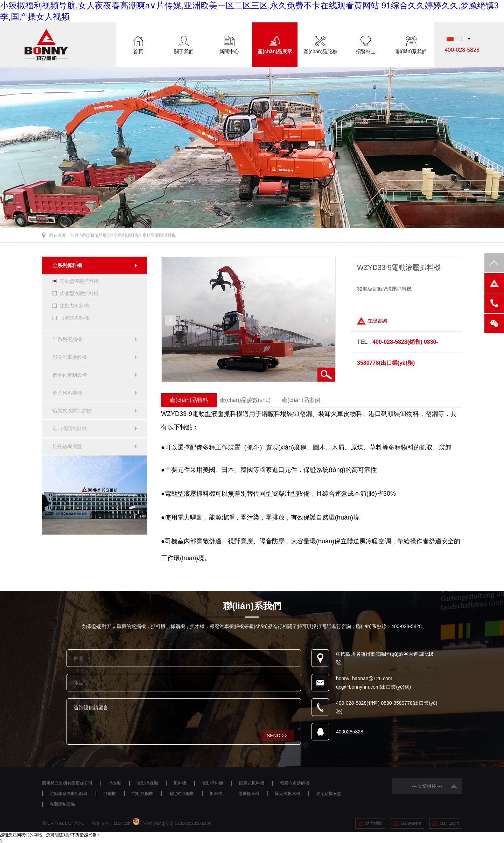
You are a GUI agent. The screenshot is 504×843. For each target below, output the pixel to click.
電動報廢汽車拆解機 (69, 794)
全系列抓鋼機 (67, 393)
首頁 (138, 51)
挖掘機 (114, 783)
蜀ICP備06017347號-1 (63, 823)
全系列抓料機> (127, 235)
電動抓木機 (249, 794)
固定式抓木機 (288, 794)
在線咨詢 (377, 321)
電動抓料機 (212, 783)
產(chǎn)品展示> (97, 235)
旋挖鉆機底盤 (67, 446)
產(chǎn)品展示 (275, 51)
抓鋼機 (110, 794)
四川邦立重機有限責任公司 (67, 783)
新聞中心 (229, 51)
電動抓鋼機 (142, 794)
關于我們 (184, 51)
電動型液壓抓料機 (159, 235)
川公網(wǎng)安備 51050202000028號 (176, 823)
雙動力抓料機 (74, 306)
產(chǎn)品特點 (189, 400)
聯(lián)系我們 (411, 51)
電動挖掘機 (147, 783)
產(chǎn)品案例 (301, 400)
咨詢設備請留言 (184, 715)
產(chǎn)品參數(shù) (245, 400)
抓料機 (180, 783)
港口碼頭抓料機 (70, 429)
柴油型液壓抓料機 (79, 293)
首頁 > (76, 235)
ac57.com (122, 823)
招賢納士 (366, 51)
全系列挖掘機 (67, 339)
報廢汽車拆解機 (70, 357)
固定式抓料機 (74, 318)
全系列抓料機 (67, 265)
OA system (411, 823)
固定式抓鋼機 (181, 794)
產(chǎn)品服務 (320, 51)
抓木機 (216, 794)
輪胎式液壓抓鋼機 (72, 411)
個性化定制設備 (70, 375)
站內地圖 (374, 823)
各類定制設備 (62, 804)
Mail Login (449, 823)
